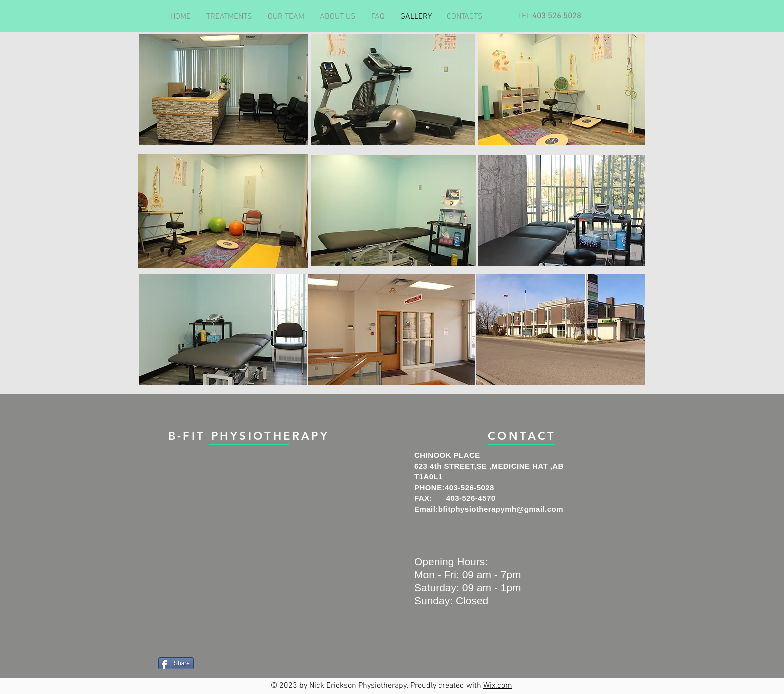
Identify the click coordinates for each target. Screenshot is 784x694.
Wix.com (498, 686)
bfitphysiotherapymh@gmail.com (501, 509)
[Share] (176, 663)
